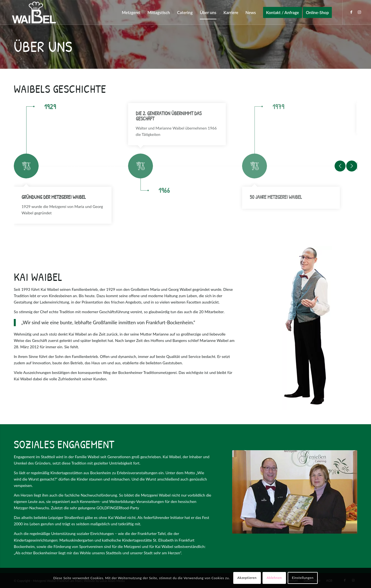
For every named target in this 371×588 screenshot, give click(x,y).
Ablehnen (274, 578)
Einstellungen (303, 578)
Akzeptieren (247, 578)
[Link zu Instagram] (359, 12)
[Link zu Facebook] (351, 12)
